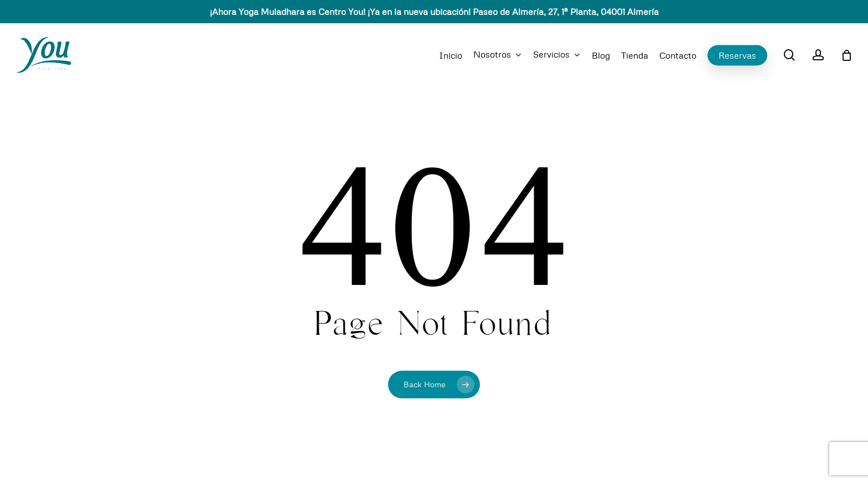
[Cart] (846, 55)
